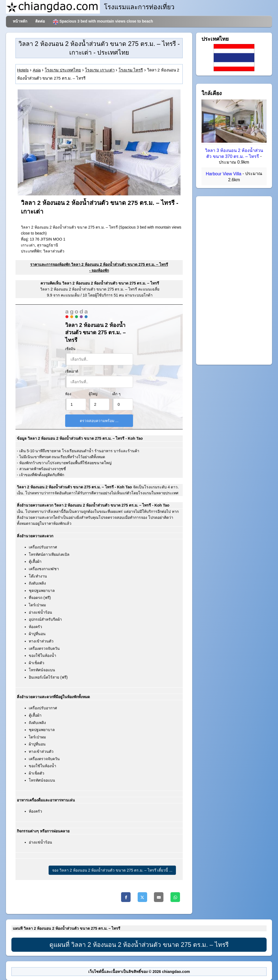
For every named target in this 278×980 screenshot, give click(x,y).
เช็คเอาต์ (72, 372)
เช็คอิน (70, 349)
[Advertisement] (234, 280)
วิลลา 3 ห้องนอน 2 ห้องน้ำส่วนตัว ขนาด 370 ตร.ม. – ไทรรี (234, 153)
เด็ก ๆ (116, 394)
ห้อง (68, 394)
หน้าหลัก (20, 21)
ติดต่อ (40, 21)
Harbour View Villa (224, 174)
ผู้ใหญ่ (93, 394)
